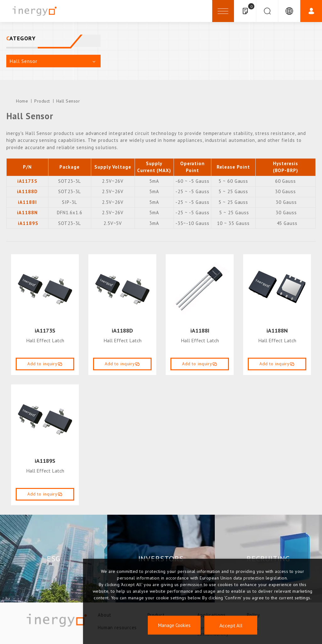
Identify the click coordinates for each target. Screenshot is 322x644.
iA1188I (200, 330)
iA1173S (45, 330)
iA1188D (122, 330)
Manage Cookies (174, 625)
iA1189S (28, 223)
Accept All (231, 625)
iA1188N (277, 330)
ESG (54, 559)
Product (42, 101)
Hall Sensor (68, 101)
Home (22, 101)
